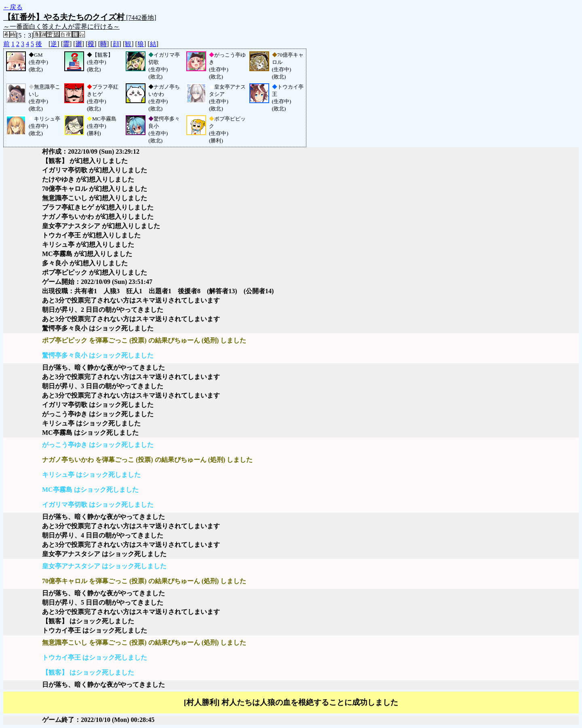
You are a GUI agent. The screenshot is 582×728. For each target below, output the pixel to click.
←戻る (13, 7)
